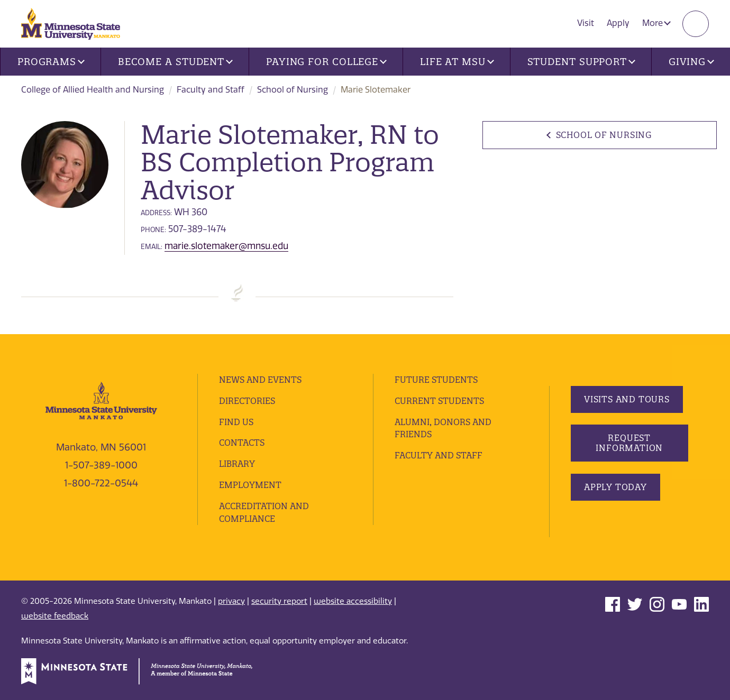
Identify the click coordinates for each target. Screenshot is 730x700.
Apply (618, 23)
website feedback (55, 616)
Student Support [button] (581, 62)
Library (237, 464)
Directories (247, 401)
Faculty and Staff (211, 90)
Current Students (439, 401)
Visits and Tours (627, 399)
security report (279, 601)
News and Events (260, 380)
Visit (586, 23)
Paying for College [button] (326, 62)
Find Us (236, 422)
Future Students (436, 380)
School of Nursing (293, 90)
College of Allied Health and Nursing (93, 90)
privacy (231, 601)
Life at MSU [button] (457, 62)
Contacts (242, 443)
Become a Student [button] (175, 62)
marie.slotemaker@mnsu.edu (226, 246)
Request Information (629, 443)
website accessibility (353, 601)
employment (250, 485)
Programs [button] (51, 62)
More (656, 23)
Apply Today (615, 487)
